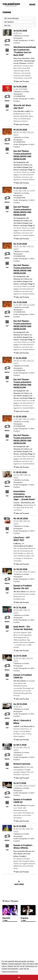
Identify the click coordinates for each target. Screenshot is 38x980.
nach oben (19, 883)
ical (7, 54)
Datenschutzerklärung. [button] (10, 972)
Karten (7, 45)
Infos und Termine (21, 81)
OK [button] (19, 977)
